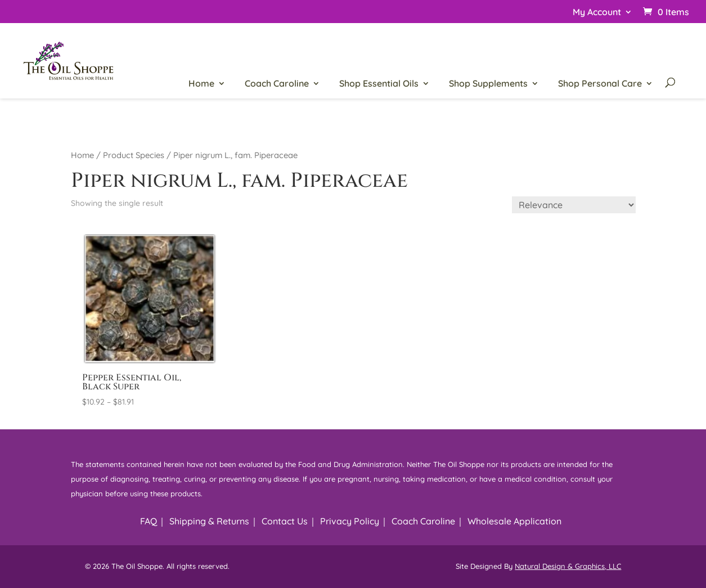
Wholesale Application (514, 521)
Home (201, 84)
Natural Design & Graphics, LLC (568, 566)
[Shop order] (574, 205)
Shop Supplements (488, 84)
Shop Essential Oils (379, 84)
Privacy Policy (350, 521)
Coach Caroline (277, 84)
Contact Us (285, 521)
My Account (597, 12)
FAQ (149, 521)
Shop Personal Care (600, 84)
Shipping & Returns (209, 521)
